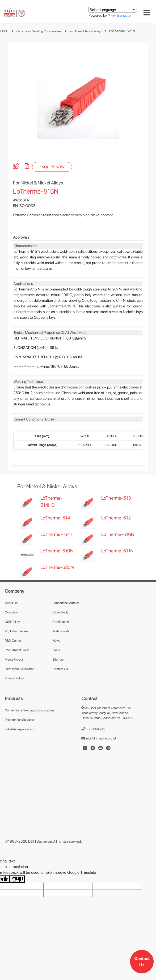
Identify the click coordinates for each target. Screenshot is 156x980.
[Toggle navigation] (147, 13)
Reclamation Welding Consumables (39, 31)
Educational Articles (66, 626)
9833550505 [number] (93, 752)
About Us (11, 626)
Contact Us (142, 962)
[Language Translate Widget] (112, 10)
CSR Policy (12, 645)
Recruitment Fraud (17, 674)
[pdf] (27, 190)
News (56, 664)
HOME (4, 31)
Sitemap (58, 683)
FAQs (56, 674)
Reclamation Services (19, 743)
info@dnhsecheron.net (99, 762)
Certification (61, 645)
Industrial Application (19, 753)
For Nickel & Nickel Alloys (85, 31)
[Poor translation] (17, 903)
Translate (119, 15)
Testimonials (61, 655)
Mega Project (14, 683)
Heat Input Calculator (19, 692)
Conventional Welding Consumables (30, 734)
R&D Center (13, 664)
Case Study (60, 636)
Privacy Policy (14, 702)
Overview (11, 636)
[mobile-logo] (15, 13)
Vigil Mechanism (16, 655)
